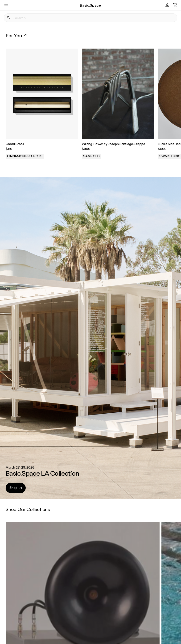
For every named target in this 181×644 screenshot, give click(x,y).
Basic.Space (90, 5)
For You (17, 35)
